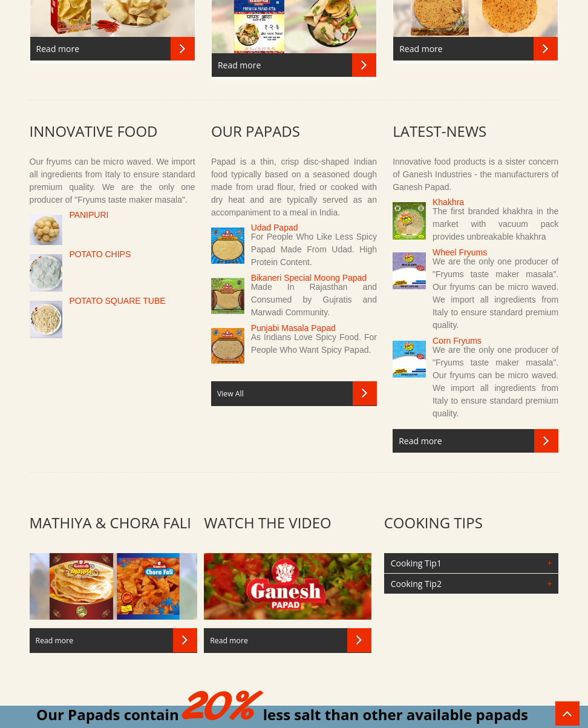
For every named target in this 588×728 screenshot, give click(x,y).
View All (230, 394)
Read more (58, 49)
